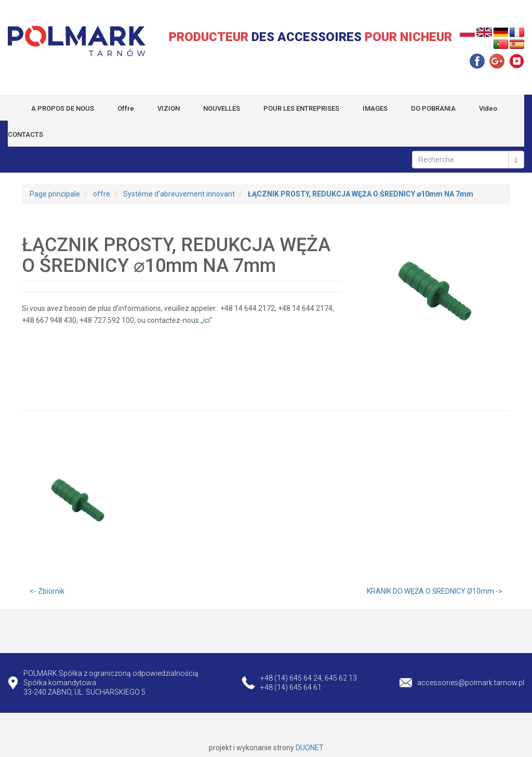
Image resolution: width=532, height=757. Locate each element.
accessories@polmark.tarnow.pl (471, 683)
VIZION (169, 108)
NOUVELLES (222, 108)
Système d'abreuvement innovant (179, 194)
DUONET (310, 748)
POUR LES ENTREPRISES (301, 108)
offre (102, 194)
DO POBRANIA (433, 108)
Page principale (55, 194)
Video (488, 108)
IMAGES (375, 108)
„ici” (207, 320)
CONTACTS (25, 134)
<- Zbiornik (47, 591)
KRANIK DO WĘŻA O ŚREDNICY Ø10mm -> (435, 591)
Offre (126, 108)
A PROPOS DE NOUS (63, 108)
